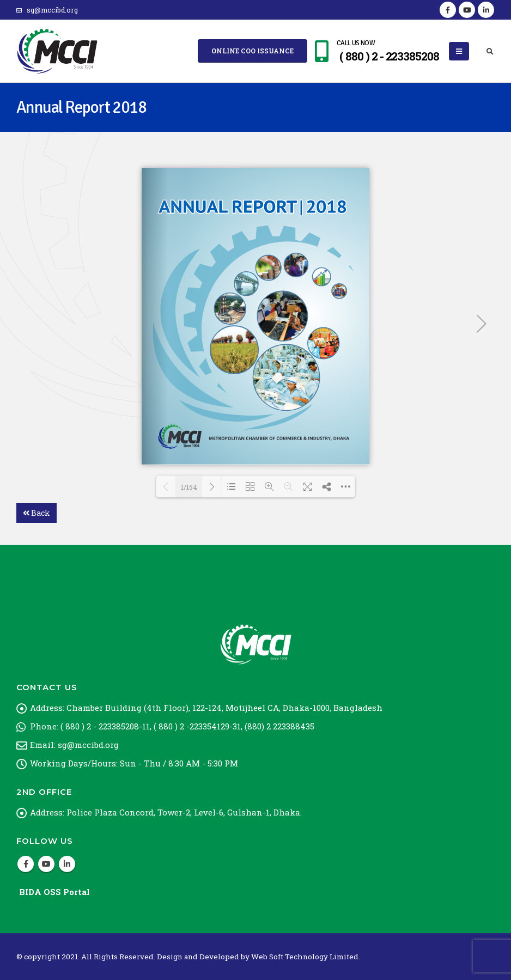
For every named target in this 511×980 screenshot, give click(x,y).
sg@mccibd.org (47, 10)
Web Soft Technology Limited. (306, 957)
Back (36, 513)
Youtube (46, 864)
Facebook (26, 864)
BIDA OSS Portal (54, 892)
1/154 (189, 487)
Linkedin (67, 864)
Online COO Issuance (253, 51)
